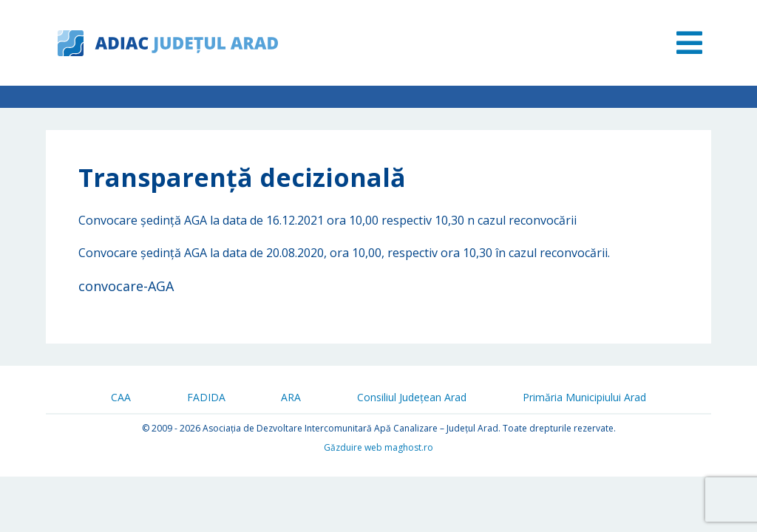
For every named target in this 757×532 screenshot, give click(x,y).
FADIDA (206, 397)
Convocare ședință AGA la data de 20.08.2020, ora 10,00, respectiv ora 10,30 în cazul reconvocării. (344, 253)
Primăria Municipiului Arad (584, 397)
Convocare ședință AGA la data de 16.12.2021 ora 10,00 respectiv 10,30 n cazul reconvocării (327, 220)
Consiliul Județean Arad (412, 397)
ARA (291, 397)
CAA (121, 397)
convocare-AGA (126, 286)
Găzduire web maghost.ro (378, 447)
